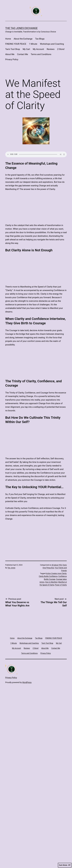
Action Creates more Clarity (56, 460)
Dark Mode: (65, 865)
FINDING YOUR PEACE (16, 44)
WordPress (27, 569)
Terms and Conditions (41, 54)
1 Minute (33, 44)
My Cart (26, 49)
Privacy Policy (12, 59)
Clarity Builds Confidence (48, 463)
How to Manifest (51, 469)
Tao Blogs (40, 39)
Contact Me (23, 54)
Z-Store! (61, 49)
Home (8, 39)
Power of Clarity (61, 471)
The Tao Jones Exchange (21, 28)
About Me (10, 54)
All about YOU (57, 452)
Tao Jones (11, 454)
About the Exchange (23, 39)
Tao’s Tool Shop (13, 49)
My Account (38, 49)
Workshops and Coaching (52, 44)
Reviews (51, 49)
